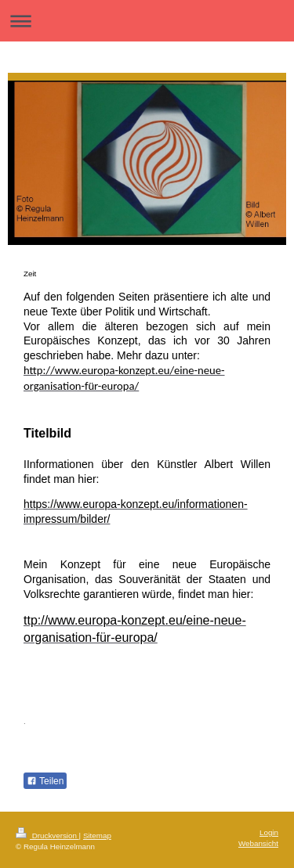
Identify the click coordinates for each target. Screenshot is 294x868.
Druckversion (47, 836)
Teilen (45, 781)
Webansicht (258, 843)
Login (269, 832)
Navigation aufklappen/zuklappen (147, 21)
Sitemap (97, 836)
